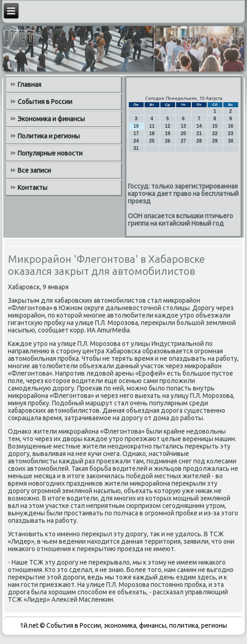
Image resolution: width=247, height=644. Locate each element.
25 (152, 141)
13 (183, 126)
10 (136, 126)
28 (199, 141)
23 (231, 133)
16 (231, 126)
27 (183, 141)
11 (152, 126)
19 (168, 133)
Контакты (32, 188)
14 (199, 126)
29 (215, 141)
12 (168, 126)
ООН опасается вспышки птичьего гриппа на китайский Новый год (180, 220)
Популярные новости (50, 153)
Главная (29, 85)
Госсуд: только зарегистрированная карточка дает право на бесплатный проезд (183, 194)
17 (136, 133)
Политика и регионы (49, 136)
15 (215, 126)
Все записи (34, 170)
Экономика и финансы (51, 119)
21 (199, 133)
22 (215, 133)
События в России (45, 102)
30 (231, 141)
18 (152, 133)
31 (136, 148)
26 (168, 141)
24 (136, 141)
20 (183, 133)
